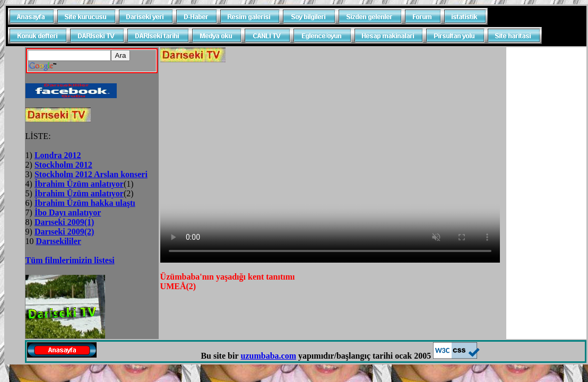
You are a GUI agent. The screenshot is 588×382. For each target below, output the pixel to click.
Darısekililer (59, 241)
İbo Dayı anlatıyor (68, 212)
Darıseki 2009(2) (64, 232)
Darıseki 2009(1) (64, 222)
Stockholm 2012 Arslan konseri (91, 174)
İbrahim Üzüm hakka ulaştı (85, 203)
